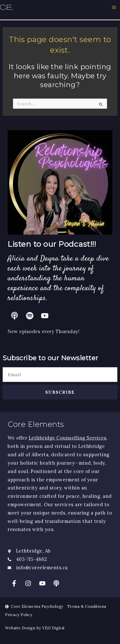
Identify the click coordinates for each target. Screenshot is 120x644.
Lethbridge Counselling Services (68, 438)
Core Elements (36, 424)
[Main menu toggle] (114, 7)
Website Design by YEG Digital (35, 628)
